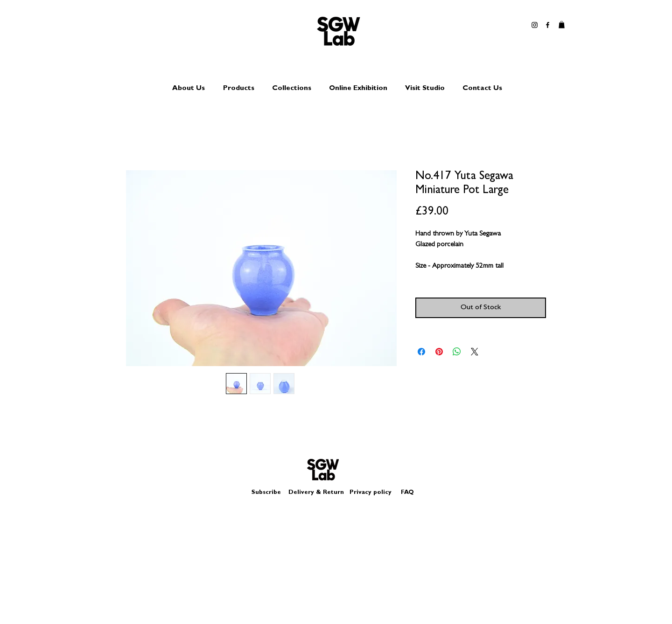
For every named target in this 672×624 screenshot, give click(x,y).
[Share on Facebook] (421, 352)
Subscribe (266, 493)
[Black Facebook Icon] (548, 25)
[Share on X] (475, 352)
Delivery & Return (316, 493)
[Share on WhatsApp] (457, 352)
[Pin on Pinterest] (439, 352)
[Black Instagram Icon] (535, 25)
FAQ (407, 493)
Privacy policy (374, 493)
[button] (562, 25)
